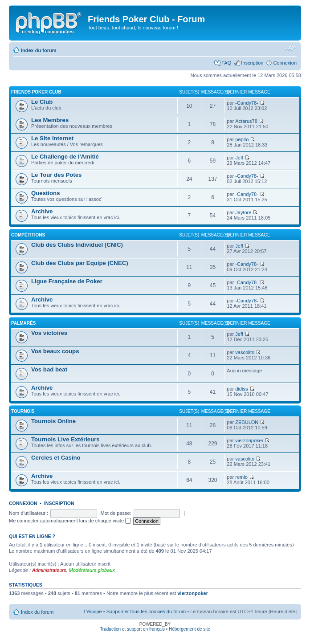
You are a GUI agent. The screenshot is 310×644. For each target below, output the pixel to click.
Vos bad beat (49, 369)
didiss (241, 389)
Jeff (239, 158)
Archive (42, 211)
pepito (242, 139)
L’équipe (93, 611)
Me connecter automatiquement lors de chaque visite (70, 521)
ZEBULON (247, 422)
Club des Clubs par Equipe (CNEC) (80, 263)
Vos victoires (49, 333)
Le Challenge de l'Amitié (65, 157)
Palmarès (23, 323)
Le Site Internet (52, 138)
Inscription (252, 63)
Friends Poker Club (36, 92)
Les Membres (50, 120)
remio (241, 477)
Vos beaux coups (55, 351)
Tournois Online (53, 421)
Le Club (42, 102)
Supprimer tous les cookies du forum (146, 611)
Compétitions (28, 235)
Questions (45, 193)
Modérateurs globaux (92, 570)
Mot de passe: (116, 513)
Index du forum (39, 50)
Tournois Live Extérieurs (65, 439)
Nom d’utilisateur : (29, 513)
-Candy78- (247, 103)
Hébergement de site (190, 629)
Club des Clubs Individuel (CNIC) (77, 245)
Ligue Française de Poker (67, 281)
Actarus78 (246, 121)
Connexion (285, 63)
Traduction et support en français (132, 629)
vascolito (245, 352)
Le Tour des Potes (56, 175)
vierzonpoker (249, 440)
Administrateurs (49, 570)
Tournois (23, 411)
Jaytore (243, 212)
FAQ (226, 63)
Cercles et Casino (56, 458)
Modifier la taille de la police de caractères (290, 49)
